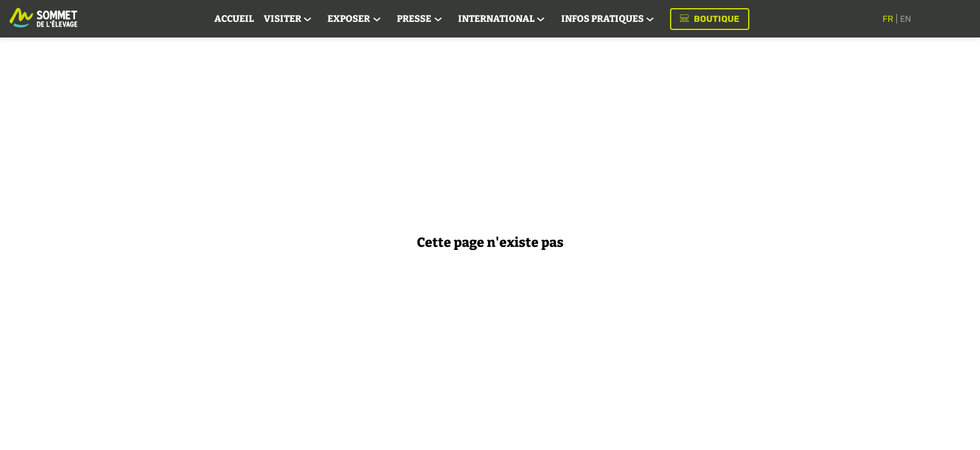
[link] (247, 19)
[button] (723, 19)
